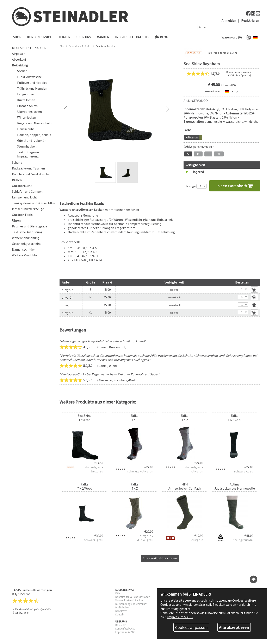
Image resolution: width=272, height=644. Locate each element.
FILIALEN (64, 37)
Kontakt (120, 615)
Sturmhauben (27, 146)
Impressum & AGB (125, 632)
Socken (22, 71)
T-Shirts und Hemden (32, 88)
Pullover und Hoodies (32, 83)
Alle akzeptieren (234, 627)
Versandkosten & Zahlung (130, 600)
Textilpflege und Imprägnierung (29, 154)
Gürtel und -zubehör (31, 141)
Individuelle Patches (132, 37)
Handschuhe (26, 129)
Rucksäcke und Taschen (28, 168)
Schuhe (17, 162)
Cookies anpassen (191, 627)
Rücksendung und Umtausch (131, 604)
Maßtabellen (122, 607)
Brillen (17, 180)
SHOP (17, 37)
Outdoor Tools (22, 215)
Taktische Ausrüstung (27, 232)
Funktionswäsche (29, 77)
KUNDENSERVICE (39, 37)
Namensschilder (23, 249)
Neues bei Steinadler (29, 48)
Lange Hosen (26, 94)
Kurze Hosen (26, 100)
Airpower (18, 54)
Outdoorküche (22, 186)
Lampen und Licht (25, 197)
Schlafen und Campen (27, 191)
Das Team (121, 625)
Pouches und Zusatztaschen (32, 174)
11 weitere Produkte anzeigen (160, 558)
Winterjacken (27, 117)
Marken (103, 37)
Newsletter (121, 611)
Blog (162, 37)
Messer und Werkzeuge (28, 209)
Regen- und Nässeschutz (35, 123)
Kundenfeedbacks (125, 629)
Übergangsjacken (29, 112)
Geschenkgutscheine (27, 244)
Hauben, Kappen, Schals (34, 135)
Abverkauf (19, 59)
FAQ (118, 593)
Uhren (16, 220)
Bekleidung (20, 65)
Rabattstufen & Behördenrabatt (133, 597)
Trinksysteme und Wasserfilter (34, 203)
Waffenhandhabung (26, 238)
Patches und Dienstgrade (30, 226)
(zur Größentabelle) (204, 147)
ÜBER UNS (84, 37)
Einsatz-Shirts (27, 106)
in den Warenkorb (235, 186)
